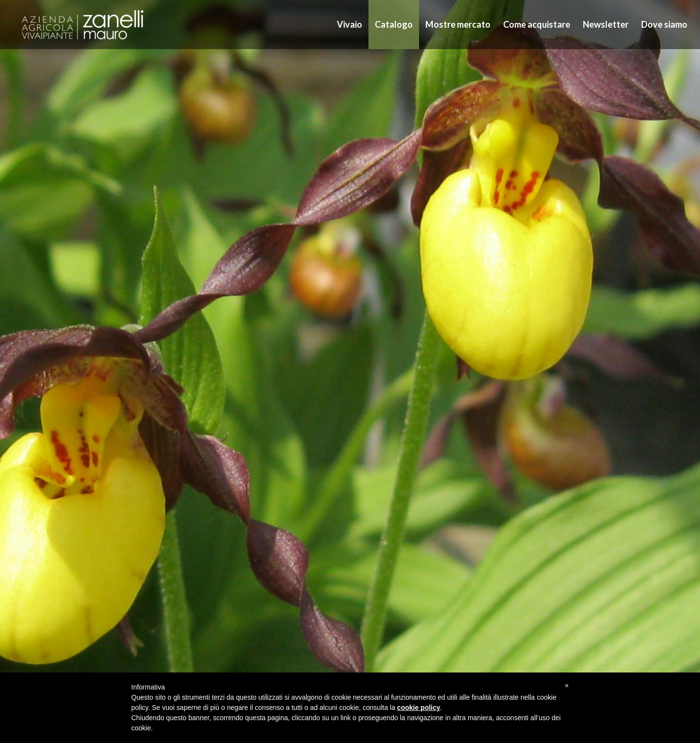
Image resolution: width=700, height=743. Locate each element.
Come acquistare (537, 24)
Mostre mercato (458, 24)
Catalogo (394, 24)
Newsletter (606, 24)
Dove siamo (664, 24)
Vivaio (350, 24)
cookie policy (419, 708)
